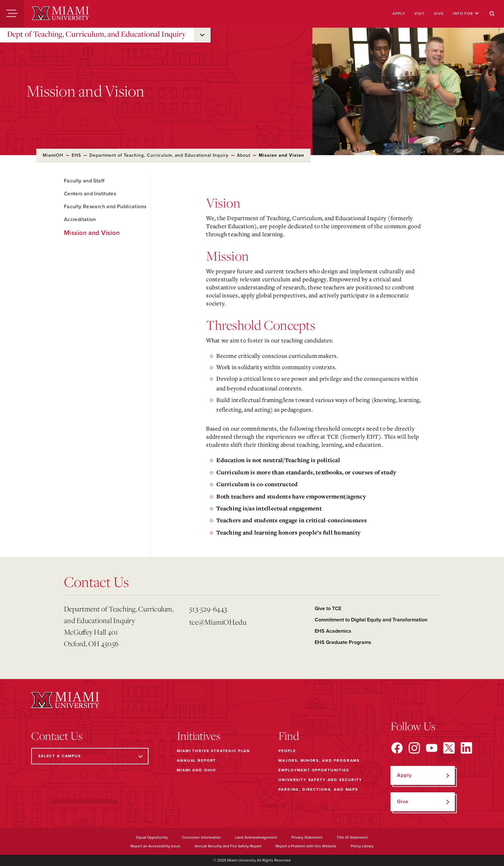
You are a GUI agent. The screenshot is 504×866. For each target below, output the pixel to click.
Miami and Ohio (196, 770)
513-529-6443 (208, 609)
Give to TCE (328, 609)
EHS (76, 155)
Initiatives (198, 736)
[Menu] (12, 14)
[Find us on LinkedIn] (466, 748)
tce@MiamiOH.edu (218, 622)
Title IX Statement (352, 837)
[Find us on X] (449, 748)
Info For (466, 14)
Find (289, 736)
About (244, 155)
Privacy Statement (307, 837)
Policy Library (362, 846)
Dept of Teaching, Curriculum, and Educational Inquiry (96, 34)
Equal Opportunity (152, 837)
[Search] (492, 14)
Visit (420, 14)
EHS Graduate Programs (343, 642)
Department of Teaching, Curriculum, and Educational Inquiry (159, 155)
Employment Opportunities (314, 770)
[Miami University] (60, 14)
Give (439, 14)
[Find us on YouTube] (432, 748)
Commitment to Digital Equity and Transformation (371, 620)
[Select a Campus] (90, 756)
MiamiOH (53, 155)
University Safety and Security (320, 780)
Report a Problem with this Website (306, 846)
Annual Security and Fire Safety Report (228, 846)
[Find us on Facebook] (397, 748)
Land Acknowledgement (256, 837)
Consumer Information (201, 837)
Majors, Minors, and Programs (319, 760)
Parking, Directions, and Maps (318, 789)
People (287, 751)
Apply (399, 14)
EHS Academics (333, 631)
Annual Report (196, 760)
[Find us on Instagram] (414, 748)
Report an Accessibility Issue (155, 846)
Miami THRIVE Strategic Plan (213, 751)
